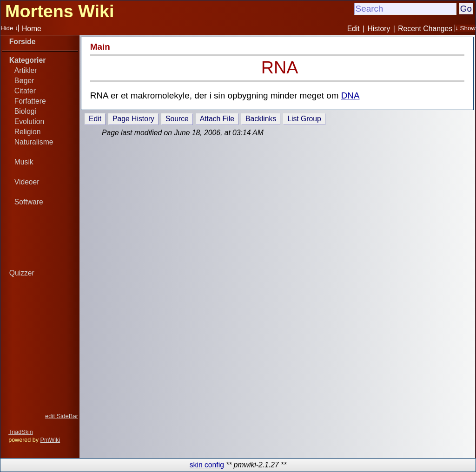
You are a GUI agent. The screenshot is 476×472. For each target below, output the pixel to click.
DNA (350, 95)
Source (177, 119)
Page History (133, 119)
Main (100, 47)
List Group (304, 119)
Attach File (217, 119)
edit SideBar (62, 416)
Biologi (25, 111)
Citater (25, 91)
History (379, 29)
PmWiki (50, 440)
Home (32, 29)
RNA (280, 67)
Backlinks (261, 119)
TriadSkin (21, 432)
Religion (28, 132)
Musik (24, 162)
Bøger (24, 81)
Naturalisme (34, 142)
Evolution (30, 121)
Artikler (26, 70)
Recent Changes (425, 29)
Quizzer (22, 273)
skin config (207, 465)
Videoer (27, 182)
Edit (354, 29)
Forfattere (30, 101)
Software (29, 202)
